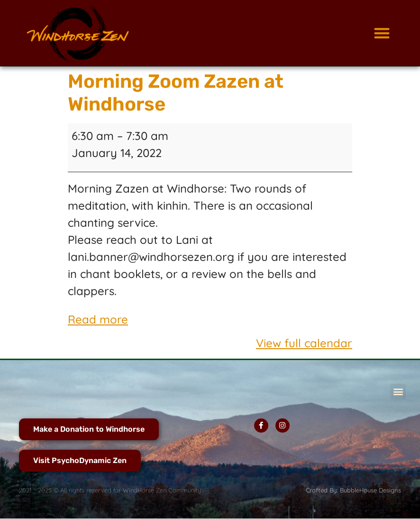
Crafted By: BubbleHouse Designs (353, 490)
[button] (382, 33)
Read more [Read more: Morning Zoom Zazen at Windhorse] (98, 319)
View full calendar (304, 343)
